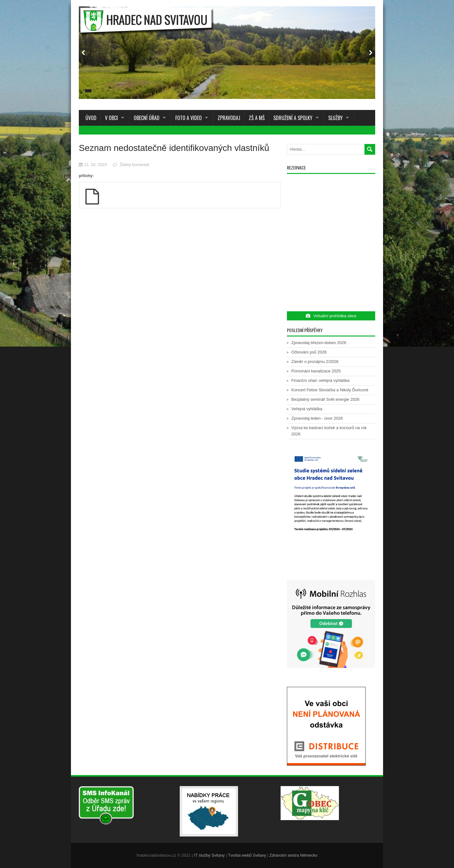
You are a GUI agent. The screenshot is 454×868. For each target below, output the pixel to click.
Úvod (90, 118)
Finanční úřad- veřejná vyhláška (320, 380)
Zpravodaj (229, 118)
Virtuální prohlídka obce (331, 316)
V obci (111, 118)
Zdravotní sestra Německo (293, 855)
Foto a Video (189, 118)
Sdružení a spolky (293, 118)
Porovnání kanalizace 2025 (316, 371)
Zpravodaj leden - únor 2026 (317, 418)
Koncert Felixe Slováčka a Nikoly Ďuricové (330, 390)
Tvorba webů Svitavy (247, 855)
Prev (84, 53)
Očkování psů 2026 (309, 352)
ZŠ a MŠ (257, 118)
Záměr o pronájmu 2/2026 (315, 362)
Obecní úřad (147, 118)
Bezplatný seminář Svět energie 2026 (325, 399)
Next (370, 53)
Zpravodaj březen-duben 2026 (319, 343)
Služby (335, 118)
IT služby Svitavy (209, 855)
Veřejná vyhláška (307, 409)
